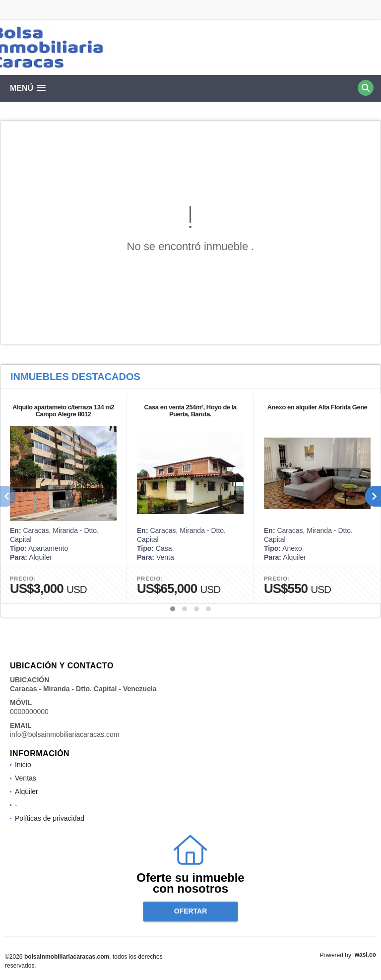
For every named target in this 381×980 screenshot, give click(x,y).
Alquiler (27, 791)
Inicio (23, 765)
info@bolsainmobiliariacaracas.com (64, 734)
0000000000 (29, 712)
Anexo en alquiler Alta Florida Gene (317, 407)
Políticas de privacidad (50, 818)
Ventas (26, 778)
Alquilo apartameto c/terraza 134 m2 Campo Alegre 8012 (63, 411)
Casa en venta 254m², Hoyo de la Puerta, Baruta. (190, 411)
